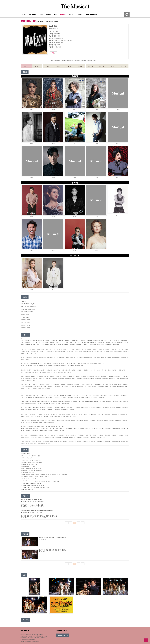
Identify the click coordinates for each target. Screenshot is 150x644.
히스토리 (123, 66)
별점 (69, 66)
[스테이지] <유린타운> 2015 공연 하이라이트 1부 (53, 550)
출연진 (37, 66)
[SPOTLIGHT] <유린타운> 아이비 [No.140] (32, 505)
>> (83, 523)
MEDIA (41, 15)
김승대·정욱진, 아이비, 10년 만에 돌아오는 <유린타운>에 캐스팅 (39, 516)
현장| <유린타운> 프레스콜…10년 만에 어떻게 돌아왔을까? (37, 511)
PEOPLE (72, 15)
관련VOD (102, 66)
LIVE (56, 15)
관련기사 (91, 66)
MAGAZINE (32, 15)
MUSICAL (63, 15)
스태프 (48, 66)
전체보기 (26, 66)
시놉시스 (59, 66)
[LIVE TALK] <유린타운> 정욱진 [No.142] (31, 500)
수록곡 (80, 66)
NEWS (24, 15)
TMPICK (49, 15)
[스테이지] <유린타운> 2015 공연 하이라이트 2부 (53, 538)
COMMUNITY (92, 15)
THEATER (80, 15)
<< (67, 523)
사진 (112, 66)
